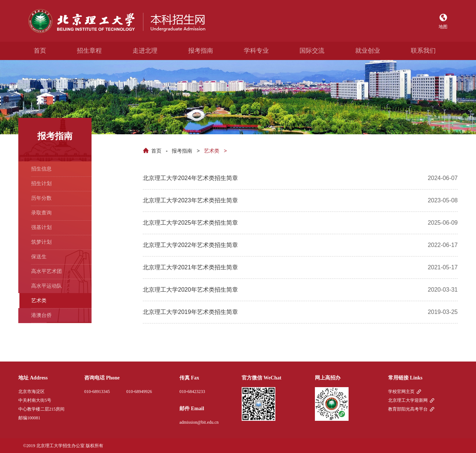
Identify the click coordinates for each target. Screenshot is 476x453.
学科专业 (256, 51)
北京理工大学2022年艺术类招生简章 (190, 245)
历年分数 (41, 198)
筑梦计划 (41, 242)
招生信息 (41, 169)
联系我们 (423, 51)
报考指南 (201, 51)
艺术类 (212, 151)
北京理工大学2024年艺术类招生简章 (190, 178)
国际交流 (312, 51)
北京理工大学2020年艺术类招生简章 (190, 290)
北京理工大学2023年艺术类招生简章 (190, 200)
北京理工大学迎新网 (408, 400)
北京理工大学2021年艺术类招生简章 (190, 267)
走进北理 (145, 51)
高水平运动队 (47, 286)
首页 (40, 51)
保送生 (39, 257)
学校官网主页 (401, 392)
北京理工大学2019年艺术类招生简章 (190, 312)
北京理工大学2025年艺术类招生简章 (190, 223)
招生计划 (41, 183)
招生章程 (89, 51)
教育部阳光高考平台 (408, 409)
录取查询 (41, 213)
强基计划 (41, 227)
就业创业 (368, 51)
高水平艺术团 (47, 271)
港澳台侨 (41, 315)
